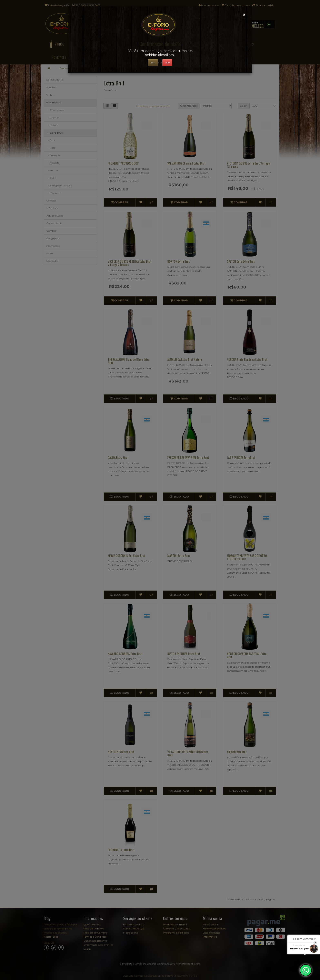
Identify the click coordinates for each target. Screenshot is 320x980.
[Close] (244, 15)
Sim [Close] (153, 62)
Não (167, 62)
